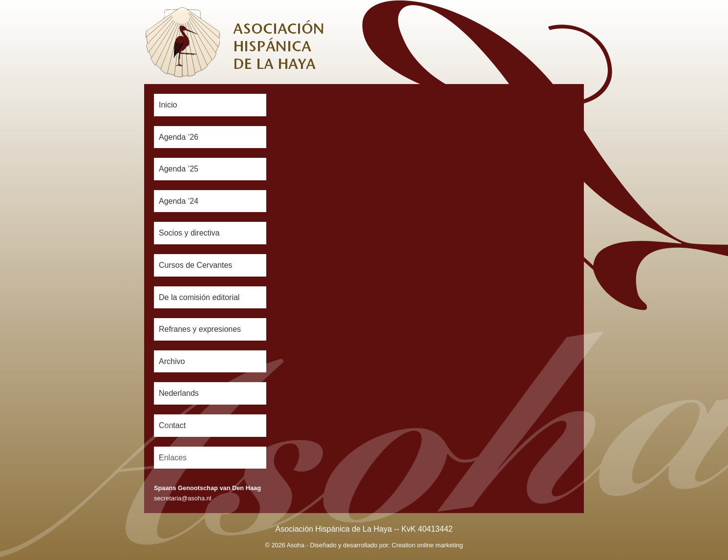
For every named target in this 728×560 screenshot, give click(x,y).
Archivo (172, 361)
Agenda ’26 (179, 137)
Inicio (168, 105)
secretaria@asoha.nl (183, 498)
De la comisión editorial (199, 297)
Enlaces (173, 458)
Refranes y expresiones (200, 329)
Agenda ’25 (179, 169)
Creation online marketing (428, 545)
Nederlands (179, 393)
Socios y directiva (189, 233)
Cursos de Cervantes (195, 265)
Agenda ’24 (179, 201)
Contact (172, 425)
